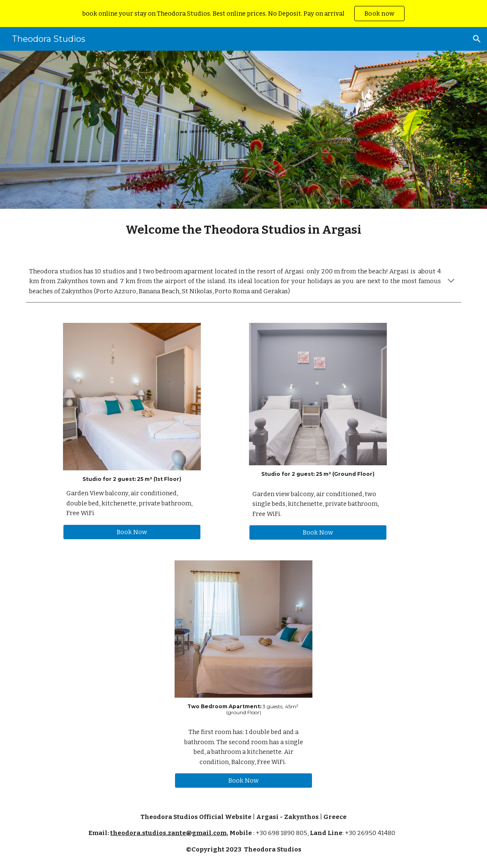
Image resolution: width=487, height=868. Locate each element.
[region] (243, 14)
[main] (243, 230)
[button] (477, 39)
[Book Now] (132, 532)
